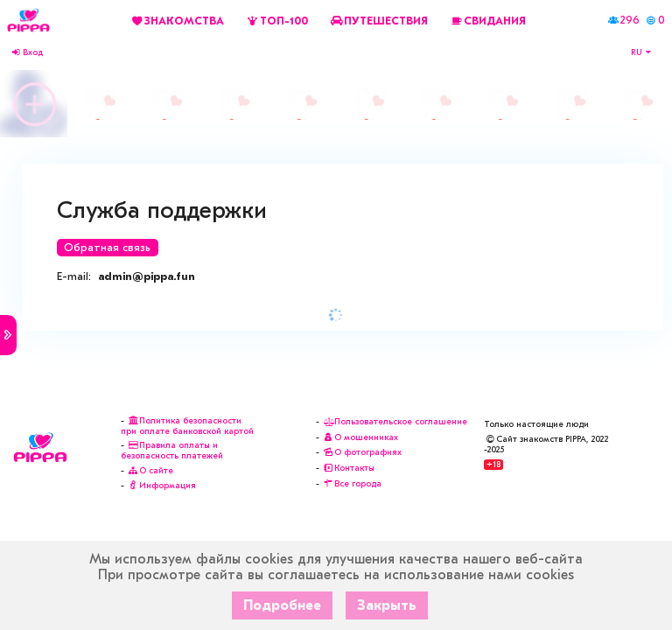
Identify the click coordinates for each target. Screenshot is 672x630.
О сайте (150, 471)
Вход (27, 52)
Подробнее (282, 605)
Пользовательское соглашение (395, 422)
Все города (352, 484)
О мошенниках (360, 437)
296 (630, 20)
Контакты (348, 468)
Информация (161, 486)
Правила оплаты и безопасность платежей (172, 451)
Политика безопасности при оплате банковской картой (187, 426)
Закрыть (387, 605)
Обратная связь (107, 248)
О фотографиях (362, 452)
